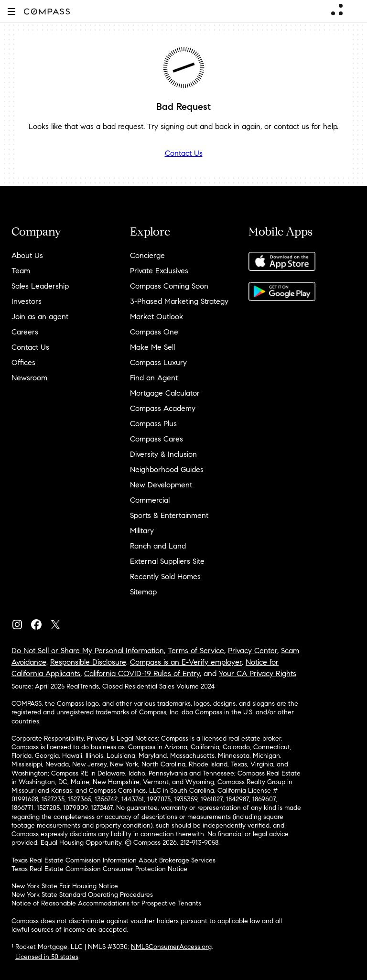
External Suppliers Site (167, 561)
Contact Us (184, 153)
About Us (27, 255)
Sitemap (143, 592)
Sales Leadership (40, 286)
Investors (27, 301)
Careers (25, 332)
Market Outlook (157, 317)
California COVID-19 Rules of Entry (142, 673)
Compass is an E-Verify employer (186, 662)
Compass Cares (157, 439)
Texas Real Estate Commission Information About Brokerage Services (113, 860)
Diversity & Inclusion (163, 454)
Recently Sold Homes (165, 576)
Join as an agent (40, 317)
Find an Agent (154, 378)
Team (21, 271)
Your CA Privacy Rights (258, 673)
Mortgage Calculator (165, 393)
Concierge (147, 255)
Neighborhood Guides (167, 469)
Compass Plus (153, 424)
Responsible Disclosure (88, 662)
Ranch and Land (158, 546)
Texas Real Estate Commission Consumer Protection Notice (99, 869)
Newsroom (29, 378)
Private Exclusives (159, 271)
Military (142, 531)
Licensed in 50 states (47, 957)
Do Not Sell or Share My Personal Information (88, 651)
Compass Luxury (158, 362)
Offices (23, 362)
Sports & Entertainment (169, 515)
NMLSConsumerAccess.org (171, 947)
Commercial (150, 500)
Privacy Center (253, 651)
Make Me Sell (152, 347)
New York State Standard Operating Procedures (82, 895)
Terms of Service (196, 651)
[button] (11, 11)
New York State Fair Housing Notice (65, 886)
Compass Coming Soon (169, 286)
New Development (161, 485)
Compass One (154, 332)
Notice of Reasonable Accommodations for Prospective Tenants (106, 903)
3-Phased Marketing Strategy (179, 301)
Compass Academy (163, 408)
